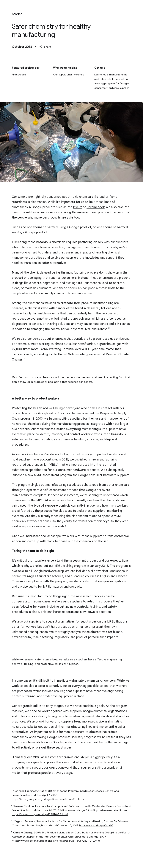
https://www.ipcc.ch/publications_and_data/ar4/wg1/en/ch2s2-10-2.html (56, 841)
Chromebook (96, 207)
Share (45, 47)
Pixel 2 (78, 207)
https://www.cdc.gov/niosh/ (96, 825)
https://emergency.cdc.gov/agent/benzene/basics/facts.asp (49, 799)
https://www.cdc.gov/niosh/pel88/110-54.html (40, 814)
